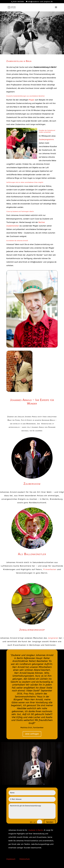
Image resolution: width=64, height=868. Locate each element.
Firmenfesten (50, 569)
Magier (32, 100)
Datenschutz (25, 859)
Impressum (11, 859)
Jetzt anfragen (32, 734)
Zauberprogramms (46, 139)
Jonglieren (53, 638)
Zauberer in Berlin (36, 830)
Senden (50, 822)
